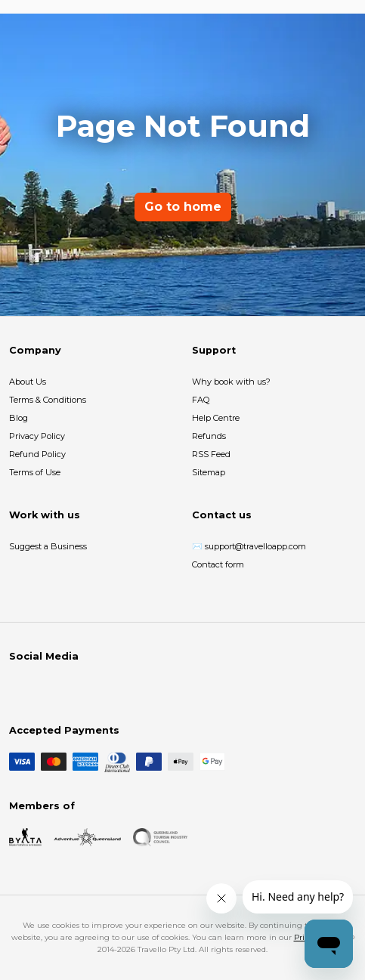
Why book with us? (231, 382)
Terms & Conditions (48, 400)
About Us (28, 382)
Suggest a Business (48, 546)
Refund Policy (37, 454)
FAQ (201, 400)
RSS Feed (211, 454)
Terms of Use (35, 472)
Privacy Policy (37, 436)
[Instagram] (42, 688)
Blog (19, 418)
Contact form (218, 564)
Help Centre (216, 418)
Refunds (209, 436)
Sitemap (209, 472)
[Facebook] (18, 688)
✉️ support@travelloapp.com (249, 546)
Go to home (183, 207)
